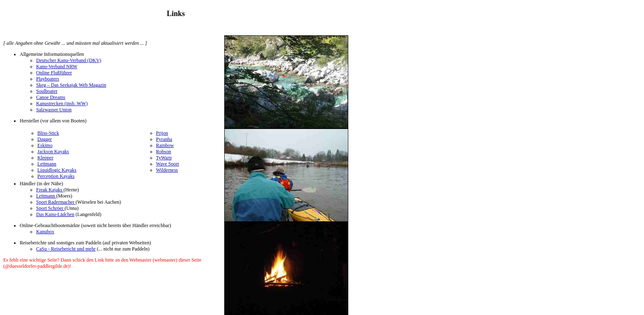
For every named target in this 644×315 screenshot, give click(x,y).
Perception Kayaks (56, 176)
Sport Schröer (50, 208)
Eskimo (45, 145)
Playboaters (48, 79)
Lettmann (47, 164)
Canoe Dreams (51, 97)
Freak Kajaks (50, 190)
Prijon (162, 133)
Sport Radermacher (56, 202)
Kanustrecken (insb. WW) (62, 103)
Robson (164, 152)
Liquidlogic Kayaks (57, 170)
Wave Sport (168, 164)
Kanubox (45, 232)
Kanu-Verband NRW (57, 67)
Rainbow (165, 145)
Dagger (45, 139)
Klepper (45, 158)
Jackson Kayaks (53, 152)
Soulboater (47, 91)
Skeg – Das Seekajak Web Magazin (71, 85)
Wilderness (167, 170)
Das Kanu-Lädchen (55, 214)
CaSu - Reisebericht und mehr (66, 249)
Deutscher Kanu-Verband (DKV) (69, 60)
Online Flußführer (54, 73)
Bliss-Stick (48, 133)
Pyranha (164, 139)
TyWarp (164, 158)
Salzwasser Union (54, 110)
